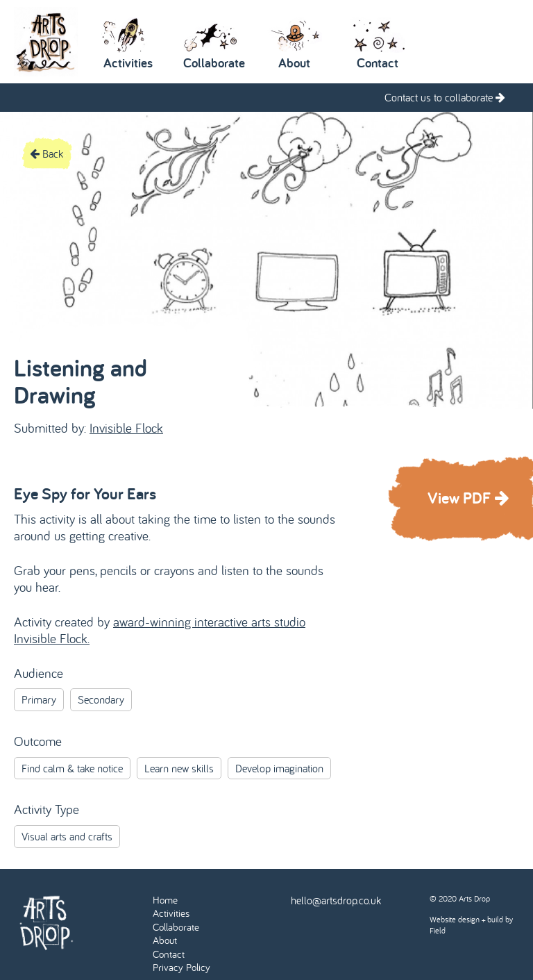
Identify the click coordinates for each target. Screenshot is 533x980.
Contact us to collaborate (445, 97)
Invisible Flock (126, 428)
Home (165, 900)
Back (46, 153)
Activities (171, 913)
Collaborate (176, 927)
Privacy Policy (181, 967)
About (165, 940)
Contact (169, 954)
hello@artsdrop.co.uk (336, 900)
